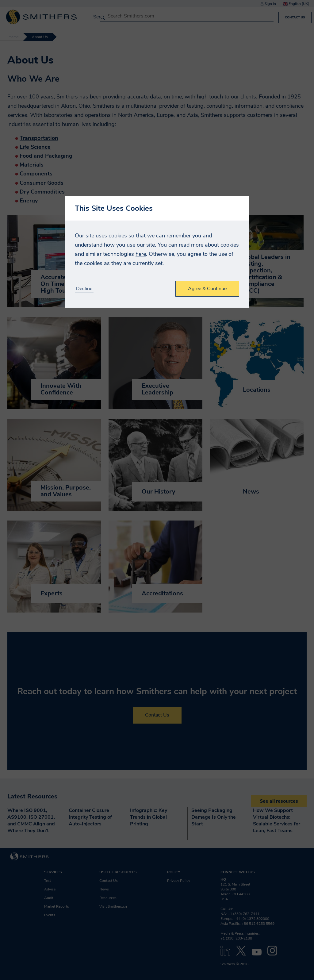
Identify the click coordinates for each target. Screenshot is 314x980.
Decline (84, 289)
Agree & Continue (207, 289)
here (141, 254)
